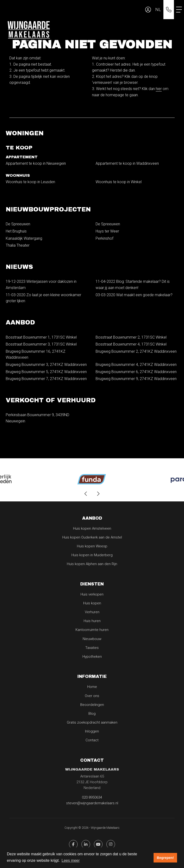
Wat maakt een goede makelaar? (134, 295)
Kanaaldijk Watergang (24, 238)
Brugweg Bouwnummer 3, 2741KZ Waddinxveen (46, 365)
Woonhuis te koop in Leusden (30, 182)
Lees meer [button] (71, 860)
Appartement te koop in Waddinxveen (127, 163)
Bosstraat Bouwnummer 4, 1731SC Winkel (131, 344)
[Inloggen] (148, 10)
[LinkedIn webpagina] (86, 844)
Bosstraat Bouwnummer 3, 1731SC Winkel (41, 344)
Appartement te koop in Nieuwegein (36, 163)
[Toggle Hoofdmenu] (179, 10)
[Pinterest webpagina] (111, 844)
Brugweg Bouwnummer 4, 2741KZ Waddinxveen (136, 365)
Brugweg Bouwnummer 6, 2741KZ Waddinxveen (136, 372)
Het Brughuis (16, 231)
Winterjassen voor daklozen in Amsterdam (41, 285)
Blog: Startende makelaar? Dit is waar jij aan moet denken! (133, 285)
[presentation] (86, 494)
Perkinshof (104, 238)
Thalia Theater (18, 245)
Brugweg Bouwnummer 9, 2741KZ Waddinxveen (136, 379)
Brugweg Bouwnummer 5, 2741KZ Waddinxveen (46, 372)
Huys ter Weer (107, 231)
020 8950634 (92, 797)
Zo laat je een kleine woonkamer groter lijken (43, 298)
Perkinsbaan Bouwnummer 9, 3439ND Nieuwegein (37, 418)
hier (159, 89)
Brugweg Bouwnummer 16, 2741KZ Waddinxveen (36, 355)
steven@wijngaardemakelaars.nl (92, 803)
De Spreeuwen (18, 224)
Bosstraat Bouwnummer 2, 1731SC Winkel (131, 337)
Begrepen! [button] (165, 858)
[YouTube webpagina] (98, 844)
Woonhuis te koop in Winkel (119, 182)
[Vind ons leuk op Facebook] (73, 844)
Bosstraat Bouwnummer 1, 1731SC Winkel (41, 337)
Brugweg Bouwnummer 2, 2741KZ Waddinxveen (136, 351)
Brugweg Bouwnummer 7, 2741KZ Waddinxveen (46, 379)
